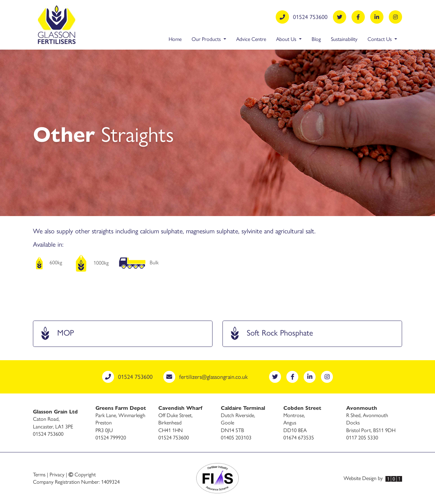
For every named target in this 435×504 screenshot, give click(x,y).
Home (175, 39)
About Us (287, 39)
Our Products (207, 39)
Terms (39, 474)
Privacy (57, 474)
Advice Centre (251, 39)
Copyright (82, 474)
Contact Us (380, 39)
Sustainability (344, 39)
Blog (316, 39)
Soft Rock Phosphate (271, 334)
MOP (56, 334)
